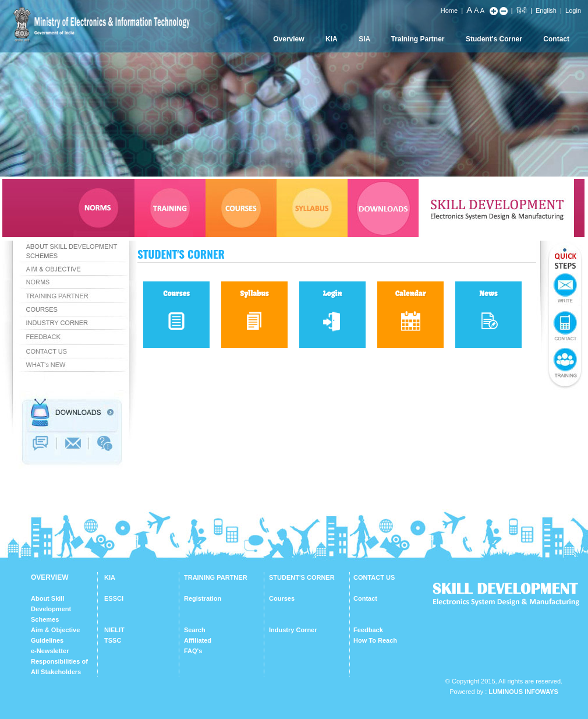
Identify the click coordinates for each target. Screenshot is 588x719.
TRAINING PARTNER (216, 577)
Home (449, 10)
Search (195, 630)
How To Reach (375, 640)
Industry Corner (293, 630)
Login (573, 10)
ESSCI (114, 598)
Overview (288, 39)
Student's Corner (494, 39)
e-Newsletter (50, 651)
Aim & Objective (55, 630)
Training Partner (418, 39)
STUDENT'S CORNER (302, 577)
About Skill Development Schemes (51, 609)
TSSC (113, 640)
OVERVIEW (49, 577)
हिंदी (522, 10)
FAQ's (193, 651)
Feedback (368, 630)
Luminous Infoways (523, 692)
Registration (203, 598)
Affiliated (198, 640)
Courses (282, 598)
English (546, 10)
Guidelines (47, 640)
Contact (556, 39)
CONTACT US (374, 577)
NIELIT (114, 630)
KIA (332, 39)
